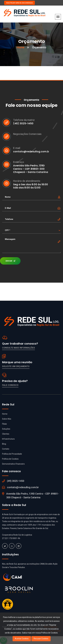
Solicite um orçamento (16, 366)
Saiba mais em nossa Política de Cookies (40, 633)
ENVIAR (10, 261)
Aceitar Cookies (22, 639)
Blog (4, 444)
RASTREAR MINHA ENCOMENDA (19, 3)
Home (21, 47)
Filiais (4, 424)
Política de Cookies (10, 459)
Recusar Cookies (41, 639)
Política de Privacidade (12, 454)
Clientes (6, 434)
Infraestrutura (8, 439)
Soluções (6, 429)
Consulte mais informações (19, 348)
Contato (6, 449)
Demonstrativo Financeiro (13, 464)
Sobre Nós (7, 419)
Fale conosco (10, 385)
